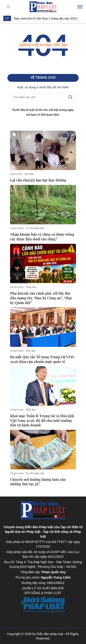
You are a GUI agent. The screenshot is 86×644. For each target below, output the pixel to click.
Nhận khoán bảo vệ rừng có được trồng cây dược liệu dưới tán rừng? (42, 237)
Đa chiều (29, 174)
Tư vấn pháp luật (35, 228)
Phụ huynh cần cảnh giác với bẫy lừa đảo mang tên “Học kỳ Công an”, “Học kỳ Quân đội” (41, 298)
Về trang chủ (43, 78)
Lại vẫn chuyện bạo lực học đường (38, 180)
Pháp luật (31, 287)
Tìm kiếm (70, 97)
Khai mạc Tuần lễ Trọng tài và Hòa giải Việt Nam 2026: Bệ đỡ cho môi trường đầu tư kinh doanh (42, 421)
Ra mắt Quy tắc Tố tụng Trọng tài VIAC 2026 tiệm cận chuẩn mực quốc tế (42, 359)
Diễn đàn (31, 351)
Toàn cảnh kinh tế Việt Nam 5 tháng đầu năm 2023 (46, 19)
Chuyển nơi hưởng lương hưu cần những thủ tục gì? (38, 482)
